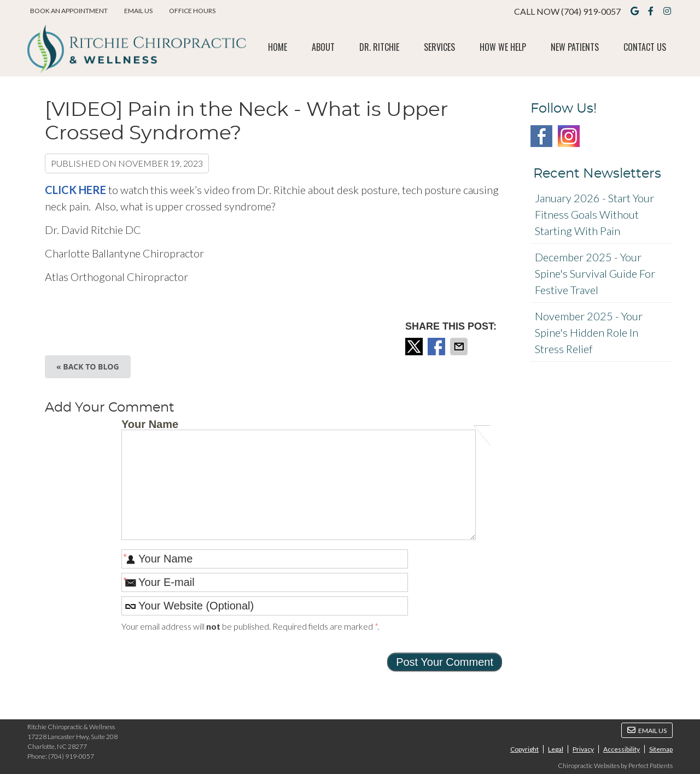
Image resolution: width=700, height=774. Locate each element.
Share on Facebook (437, 347)
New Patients (575, 47)
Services (439, 47)
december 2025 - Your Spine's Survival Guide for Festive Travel (595, 273)
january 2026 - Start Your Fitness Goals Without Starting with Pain (594, 214)
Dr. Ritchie (379, 47)
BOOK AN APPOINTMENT (69, 11)
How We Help (503, 47)
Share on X (415, 347)
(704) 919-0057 (591, 11)
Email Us (138, 11)
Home (278, 47)
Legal (556, 749)
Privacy (583, 749)
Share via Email (460, 347)
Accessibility (622, 749)
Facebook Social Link (541, 136)
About (323, 47)
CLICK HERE (77, 190)
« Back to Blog (88, 367)
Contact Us (645, 47)
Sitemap (661, 749)
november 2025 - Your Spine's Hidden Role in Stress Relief (589, 332)
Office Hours (192, 11)
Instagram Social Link (569, 136)
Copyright (524, 749)
